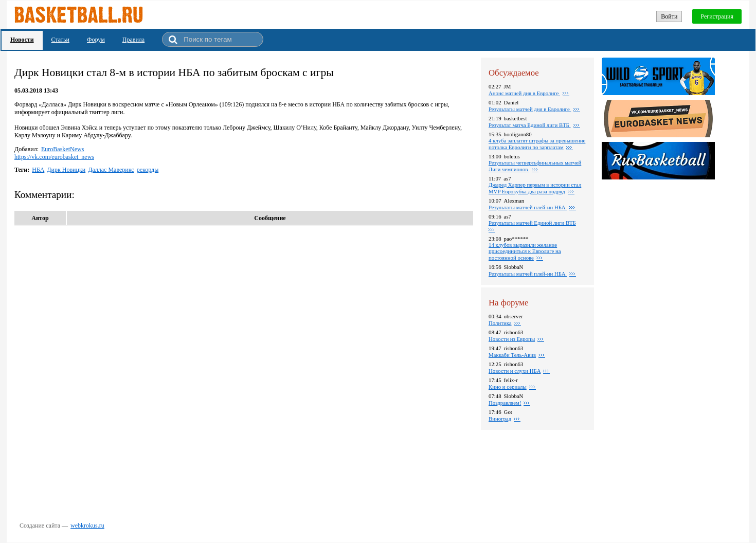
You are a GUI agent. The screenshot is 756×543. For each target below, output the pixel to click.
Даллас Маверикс (111, 170)
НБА (38, 170)
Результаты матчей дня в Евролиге (530, 109)
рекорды (148, 170)
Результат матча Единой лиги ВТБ (530, 125)
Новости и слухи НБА (515, 371)
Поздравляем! (505, 403)
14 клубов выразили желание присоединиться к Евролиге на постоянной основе (525, 251)
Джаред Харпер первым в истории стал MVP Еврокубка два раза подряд (535, 188)
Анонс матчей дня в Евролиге (524, 93)
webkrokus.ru (87, 526)
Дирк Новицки (66, 170)
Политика (500, 323)
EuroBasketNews (62, 149)
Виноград (500, 419)
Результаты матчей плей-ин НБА (528, 207)
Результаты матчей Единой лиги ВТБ (532, 223)
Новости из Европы (512, 339)
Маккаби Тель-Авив (512, 355)
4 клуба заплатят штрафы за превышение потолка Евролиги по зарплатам (537, 144)
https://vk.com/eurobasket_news (54, 157)
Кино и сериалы (508, 387)
